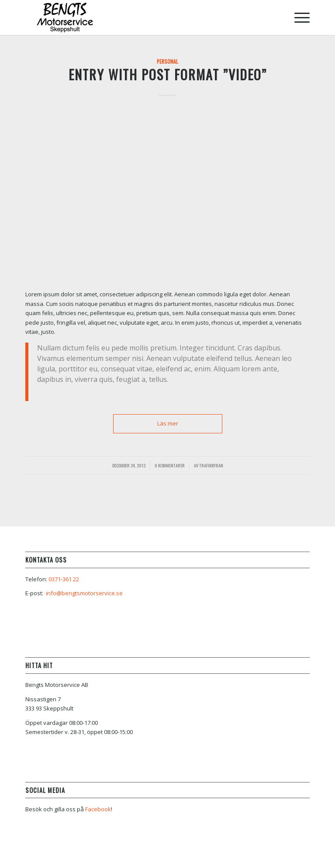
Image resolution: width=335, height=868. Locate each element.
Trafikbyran (211, 465)
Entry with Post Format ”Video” (168, 74)
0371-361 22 (64, 579)
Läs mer (168, 423)
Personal (167, 61)
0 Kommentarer (170, 465)
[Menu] (298, 17)
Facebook (98, 809)
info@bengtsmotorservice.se (84, 593)
